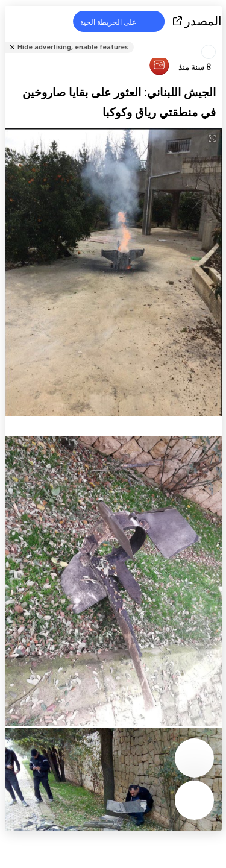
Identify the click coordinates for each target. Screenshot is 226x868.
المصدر (199, 21)
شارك (218, 39)
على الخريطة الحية (116, 21)
